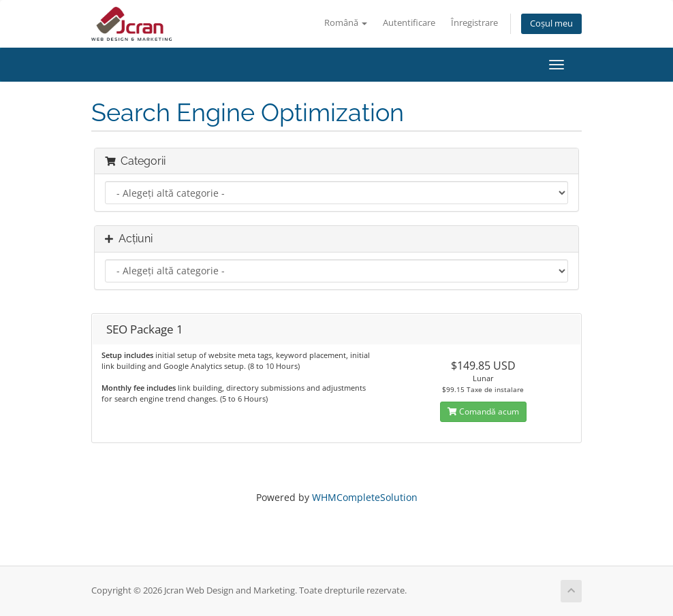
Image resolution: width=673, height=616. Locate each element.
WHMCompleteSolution (365, 497)
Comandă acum (483, 411)
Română (346, 23)
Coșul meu (551, 23)
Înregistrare (474, 23)
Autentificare (409, 23)
